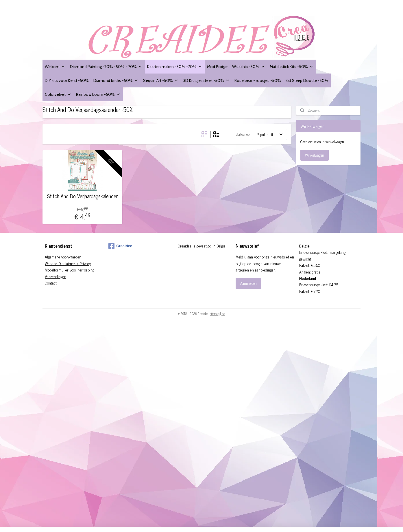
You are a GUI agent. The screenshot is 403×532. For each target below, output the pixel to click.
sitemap (215, 313)
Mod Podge (217, 66)
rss (223, 313)
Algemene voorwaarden (63, 257)
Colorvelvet (58, 94)
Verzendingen (56, 276)
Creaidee (120, 246)
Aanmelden (248, 283)
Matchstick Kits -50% (292, 66)
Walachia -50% (249, 66)
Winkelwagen (315, 155)
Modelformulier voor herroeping (70, 270)
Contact (51, 283)
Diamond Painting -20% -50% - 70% (106, 66)
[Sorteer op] (269, 134)
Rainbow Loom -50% (98, 94)
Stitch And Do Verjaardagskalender (82, 196)
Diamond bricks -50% (116, 80)
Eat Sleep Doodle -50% (307, 80)
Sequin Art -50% (161, 80)
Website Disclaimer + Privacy (68, 263)
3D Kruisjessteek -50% (207, 80)
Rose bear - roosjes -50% (258, 80)
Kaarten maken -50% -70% (175, 66)
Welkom (55, 66)
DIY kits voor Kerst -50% (67, 80)
